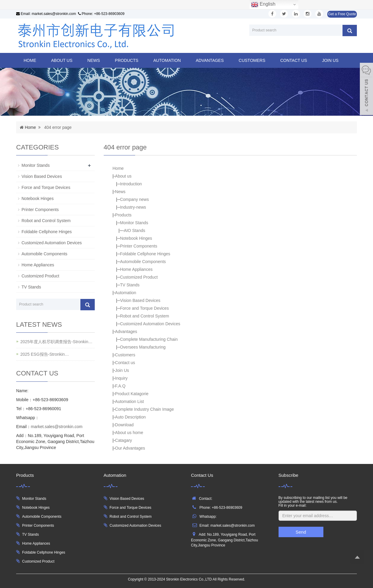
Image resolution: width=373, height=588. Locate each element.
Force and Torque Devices (144, 308)
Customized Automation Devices (150, 324)
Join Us (330, 60)
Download (124, 425)
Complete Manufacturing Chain (149, 339)
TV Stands (130, 285)
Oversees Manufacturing (143, 347)
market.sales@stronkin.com (54, 14)
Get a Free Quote (342, 14)
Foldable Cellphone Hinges (145, 254)
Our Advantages (130, 448)
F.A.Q (120, 386)
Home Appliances (136, 269)
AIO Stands (134, 230)
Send (301, 532)
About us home (129, 433)
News (94, 60)
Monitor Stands (134, 223)
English (263, 4)
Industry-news (133, 207)
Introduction (131, 184)
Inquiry (121, 378)
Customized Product (139, 277)
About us (62, 60)
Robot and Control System (144, 316)
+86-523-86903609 (109, 14)
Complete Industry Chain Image (145, 409)
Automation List (130, 401)
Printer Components (139, 246)
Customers (252, 60)
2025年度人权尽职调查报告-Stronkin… (56, 342)
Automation (167, 60)
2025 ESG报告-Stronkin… (45, 354)
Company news (134, 199)
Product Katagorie (132, 394)
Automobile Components (143, 262)
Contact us (294, 60)
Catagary (124, 440)
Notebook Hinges (136, 238)
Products (127, 60)
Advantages (210, 60)
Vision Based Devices (140, 300)
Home (30, 60)
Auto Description (130, 417)
